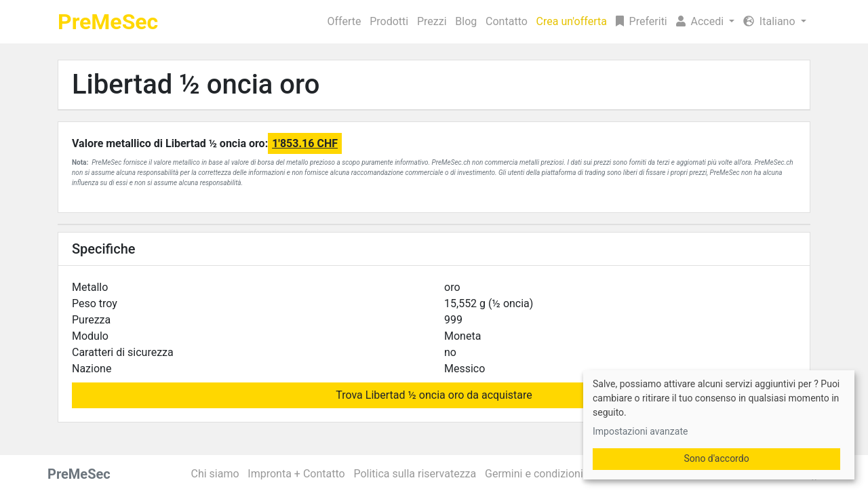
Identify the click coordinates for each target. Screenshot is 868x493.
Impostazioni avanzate (640, 431)
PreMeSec (108, 22)
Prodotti (389, 21)
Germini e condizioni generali (554, 474)
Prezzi (432, 21)
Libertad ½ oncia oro (196, 84)
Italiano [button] (771, 21)
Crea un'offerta (572, 21)
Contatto (507, 21)
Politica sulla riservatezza (415, 474)
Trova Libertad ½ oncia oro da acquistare (434, 395)
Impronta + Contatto (296, 474)
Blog (466, 21)
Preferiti (642, 21)
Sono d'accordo (716, 458)
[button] (705, 22)
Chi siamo (215, 474)
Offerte (344, 21)
